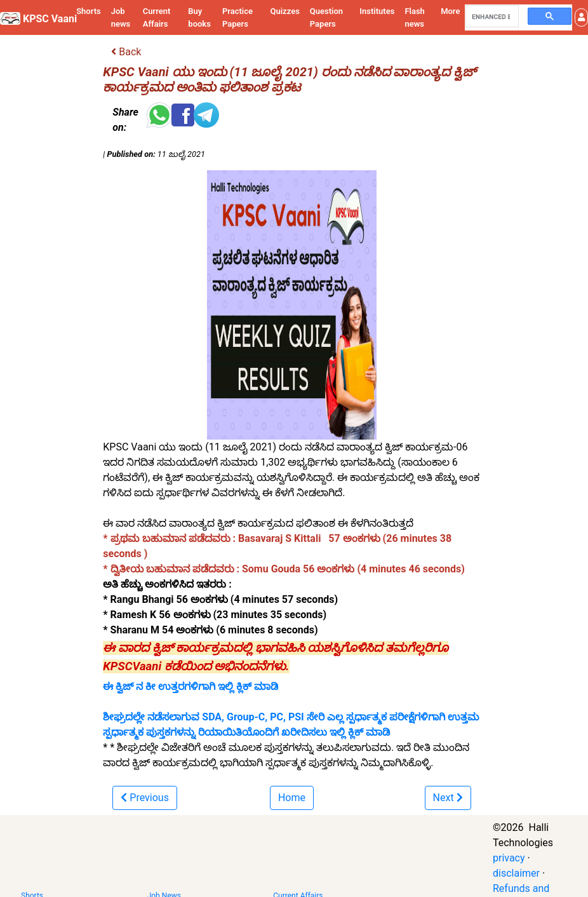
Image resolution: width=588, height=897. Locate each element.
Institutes (377, 11)
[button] (581, 18)
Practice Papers (237, 17)
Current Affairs (157, 17)
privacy (509, 858)
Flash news (414, 17)
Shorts (89, 11)
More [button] (450, 11)
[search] (491, 17)
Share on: (125, 120)
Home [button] (292, 798)
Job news (121, 17)
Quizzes (285, 11)
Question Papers (326, 17)
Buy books (199, 17)
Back (126, 52)
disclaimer (516, 873)
